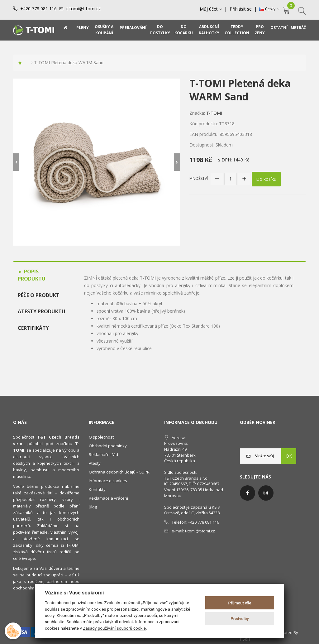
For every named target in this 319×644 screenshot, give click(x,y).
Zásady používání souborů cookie (114, 628)
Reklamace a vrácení (108, 498)
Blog (93, 507)
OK (289, 456)
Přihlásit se (241, 9)
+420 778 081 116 (38, 9)
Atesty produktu (42, 311)
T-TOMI (214, 113)
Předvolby (240, 619)
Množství (199, 178)
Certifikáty (33, 328)
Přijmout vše (240, 603)
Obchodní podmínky (108, 446)
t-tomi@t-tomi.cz (83, 9)
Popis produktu (32, 275)
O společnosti (102, 437)
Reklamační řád (103, 454)
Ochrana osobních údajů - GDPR (119, 472)
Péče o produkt (39, 295)
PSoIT (245, 639)
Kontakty (97, 489)
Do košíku (266, 179)
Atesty (95, 463)
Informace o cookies (108, 481)
